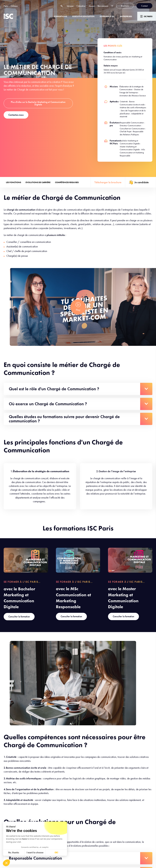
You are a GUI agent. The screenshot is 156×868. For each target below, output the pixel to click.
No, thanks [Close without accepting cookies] (14, 853)
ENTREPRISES (126, 16)
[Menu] (147, 16)
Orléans (14, 6)
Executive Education (83, 16)
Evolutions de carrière (38, 182)
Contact (144, 6)
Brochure (125, 6)
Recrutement (103, 6)
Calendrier (81, 6)
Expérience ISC (107, 16)
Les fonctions (13, 182)
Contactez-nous (16, 115)
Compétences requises (67, 182)
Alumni (92, 6)
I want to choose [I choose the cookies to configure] (35, 853)
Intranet (70, 6)
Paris (6, 6)
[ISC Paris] (10, 16)
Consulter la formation (19, 617)
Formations (60, 16)
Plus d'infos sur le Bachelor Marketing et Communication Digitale (38, 103)
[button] (6, 863)
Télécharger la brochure (108, 182)
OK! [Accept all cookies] (56, 853)
